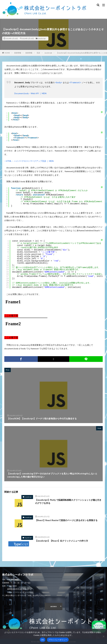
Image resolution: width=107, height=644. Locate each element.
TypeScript (28, 537)
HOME (7, 53)
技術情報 (18, 53)
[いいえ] (103, 636)
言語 (38, 53)
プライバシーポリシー (58, 640)
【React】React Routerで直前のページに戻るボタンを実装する (66, 520)
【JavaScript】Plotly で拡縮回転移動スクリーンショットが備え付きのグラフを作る (68, 501)
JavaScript (42, 38)
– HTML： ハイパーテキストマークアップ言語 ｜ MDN (29, 160)
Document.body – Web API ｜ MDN (30, 93)
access (54, 606)
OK (43, 640)
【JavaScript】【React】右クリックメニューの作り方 (62, 540)
